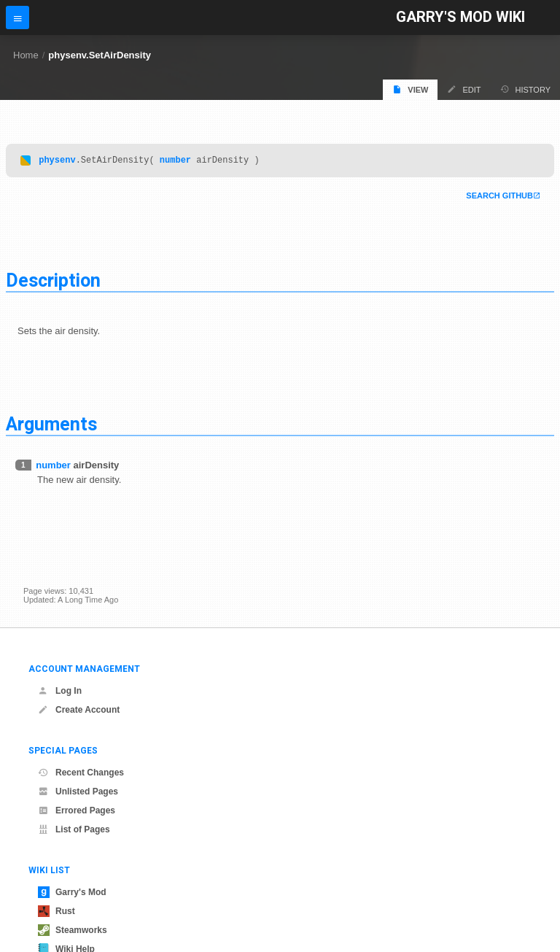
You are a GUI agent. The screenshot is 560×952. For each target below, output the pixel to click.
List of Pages (74, 829)
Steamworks (73, 930)
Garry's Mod (72, 892)
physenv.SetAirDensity (100, 55)
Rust (57, 911)
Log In (60, 691)
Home (26, 55)
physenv (57, 162)
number (175, 162)
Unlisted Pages (78, 792)
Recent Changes (81, 773)
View (410, 89)
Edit (464, 89)
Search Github (499, 198)
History (526, 89)
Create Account (79, 710)
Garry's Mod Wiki (460, 17)
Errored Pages (77, 810)
